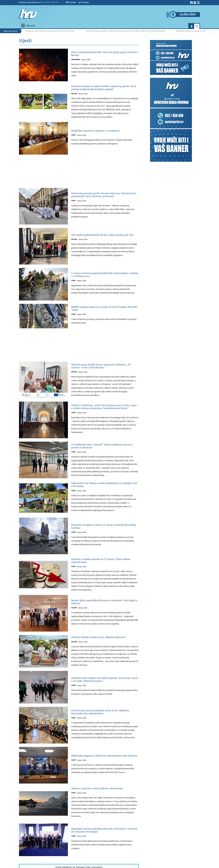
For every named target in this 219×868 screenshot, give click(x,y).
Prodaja (84, 2)
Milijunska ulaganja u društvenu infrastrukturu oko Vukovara (95, 772)
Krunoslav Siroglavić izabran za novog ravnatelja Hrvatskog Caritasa (100, 537)
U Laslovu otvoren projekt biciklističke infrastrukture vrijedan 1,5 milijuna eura (101, 281)
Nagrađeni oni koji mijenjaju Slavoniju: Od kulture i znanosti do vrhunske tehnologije (103, 851)
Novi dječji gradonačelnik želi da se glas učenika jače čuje (101, 241)
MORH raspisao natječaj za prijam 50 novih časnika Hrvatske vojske (103, 315)
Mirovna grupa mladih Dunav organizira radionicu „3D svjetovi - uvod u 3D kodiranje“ (105, 372)
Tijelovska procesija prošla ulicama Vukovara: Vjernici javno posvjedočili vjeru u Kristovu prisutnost (104, 201)
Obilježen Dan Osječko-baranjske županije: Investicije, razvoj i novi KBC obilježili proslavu (103, 696)
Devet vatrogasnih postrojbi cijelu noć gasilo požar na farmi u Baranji (48, 31)
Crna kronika (76, 61)
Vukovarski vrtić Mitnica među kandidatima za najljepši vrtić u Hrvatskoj (104, 494)
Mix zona (74, 100)
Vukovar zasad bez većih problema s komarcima (98, 807)
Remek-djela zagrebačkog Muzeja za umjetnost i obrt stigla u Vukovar (98, 614)
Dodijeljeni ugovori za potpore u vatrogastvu (195, 31)
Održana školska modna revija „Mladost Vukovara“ (101, 652)
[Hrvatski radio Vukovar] (28, 14)
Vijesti (73, 142)
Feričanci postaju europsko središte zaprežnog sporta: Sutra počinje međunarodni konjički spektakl (126, 31)
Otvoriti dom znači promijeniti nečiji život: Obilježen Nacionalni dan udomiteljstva (103, 728)
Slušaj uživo (188, 15)
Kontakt (71, 2)
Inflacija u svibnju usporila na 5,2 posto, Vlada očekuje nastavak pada (101, 572)
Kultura (74, 621)
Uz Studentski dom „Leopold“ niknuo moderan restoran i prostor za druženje (100, 454)
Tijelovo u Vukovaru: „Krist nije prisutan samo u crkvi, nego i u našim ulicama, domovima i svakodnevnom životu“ (101, 414)
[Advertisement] (79, 179)
